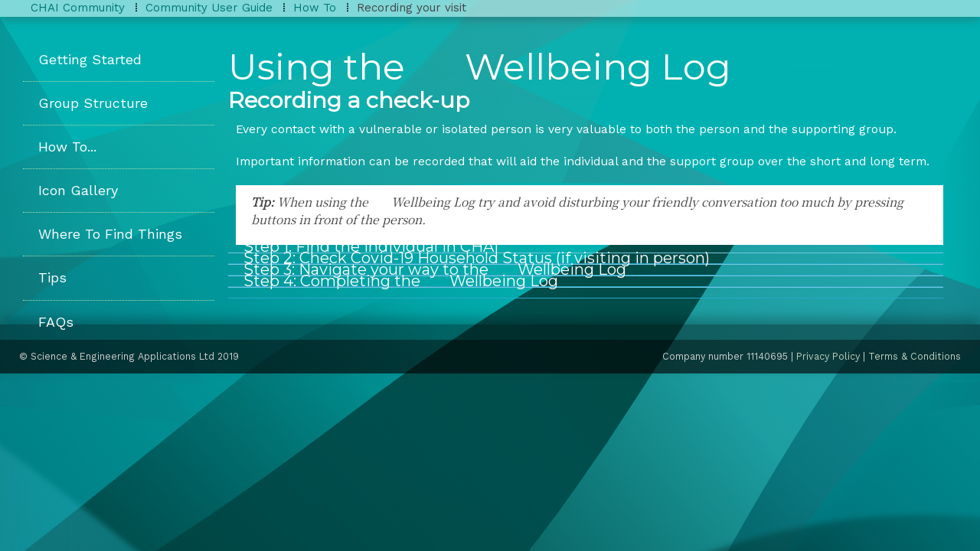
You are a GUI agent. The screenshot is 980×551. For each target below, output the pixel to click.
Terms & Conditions (915, 356)
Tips (52, 277)
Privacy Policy (828, 356)
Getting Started (90, 59)
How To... (67, 147)
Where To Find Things (110, 234)
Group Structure (93, 103)
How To (315, 8)
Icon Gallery (78, 190)
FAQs (56, 322)
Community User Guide (209, 8)
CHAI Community (78, 8)
